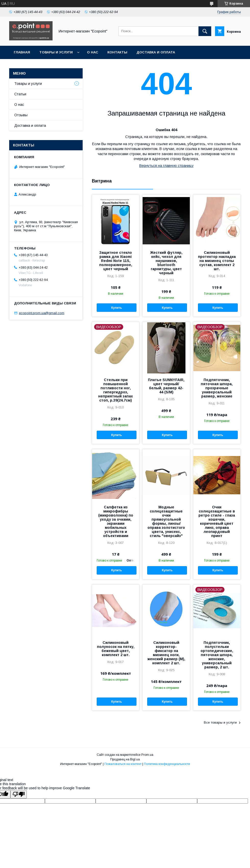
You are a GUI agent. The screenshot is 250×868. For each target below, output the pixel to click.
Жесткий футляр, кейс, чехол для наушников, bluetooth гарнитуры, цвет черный (166, 263)
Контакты (117, 52)
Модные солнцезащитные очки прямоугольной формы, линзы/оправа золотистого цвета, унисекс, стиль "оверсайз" (166, 521)
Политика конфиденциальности (167, 764)
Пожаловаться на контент (123, 764)
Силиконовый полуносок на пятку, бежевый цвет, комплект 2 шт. (116, 649)
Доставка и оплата (156, 52)
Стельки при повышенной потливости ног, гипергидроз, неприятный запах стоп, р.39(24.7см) (116, 390)
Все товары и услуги (220, 722)
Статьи (20, 94)
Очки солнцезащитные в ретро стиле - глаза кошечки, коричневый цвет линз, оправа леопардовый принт (217, 521)
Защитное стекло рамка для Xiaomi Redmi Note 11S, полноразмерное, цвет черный (116, 261)
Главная (22, 52)
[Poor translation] (19, 794)
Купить (117, 308)
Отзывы (21, 115)
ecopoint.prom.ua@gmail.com (42, 313)
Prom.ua (147, 755)
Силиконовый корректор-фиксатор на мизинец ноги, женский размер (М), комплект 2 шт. (166, 653)
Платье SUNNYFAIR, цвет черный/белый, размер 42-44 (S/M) (166, 386)
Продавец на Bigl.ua (125, 759)
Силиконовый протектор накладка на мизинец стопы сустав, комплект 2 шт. (217, 261)
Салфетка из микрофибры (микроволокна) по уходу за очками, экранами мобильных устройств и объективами (116, 521)
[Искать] (205, 31)
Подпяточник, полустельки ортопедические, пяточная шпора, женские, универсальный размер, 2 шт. (217, 655)
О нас (93, 52)
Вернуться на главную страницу (166, 166)
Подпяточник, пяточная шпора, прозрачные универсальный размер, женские (217, 388)
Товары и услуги (56, 52)
